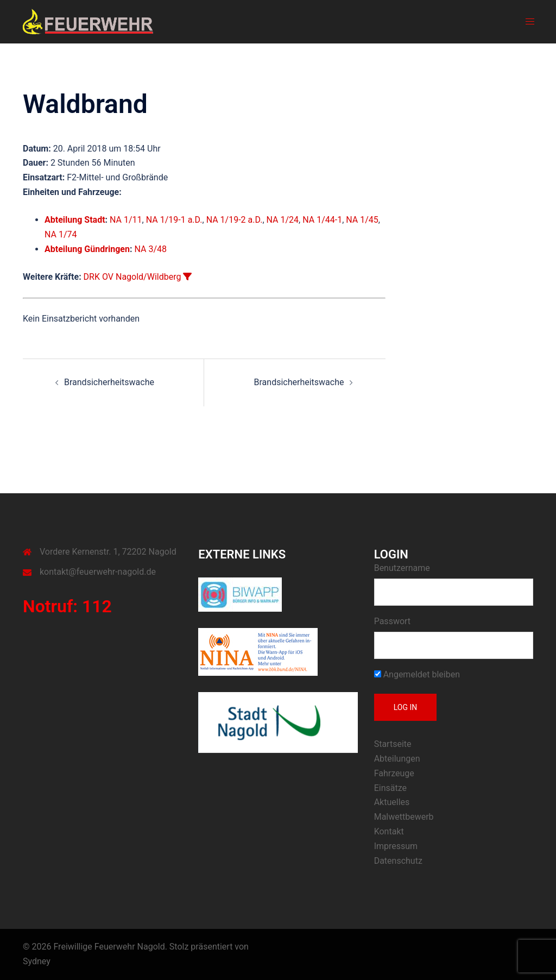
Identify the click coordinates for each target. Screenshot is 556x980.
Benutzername (402, 568)
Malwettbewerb (404, 817)
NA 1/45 (362, 220)
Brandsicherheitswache (109, 382)
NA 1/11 (126, 220)
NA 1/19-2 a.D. (235, 220)
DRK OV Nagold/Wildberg (132, 277)
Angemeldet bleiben (417, 674)
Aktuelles (392, 802)
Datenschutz (398, 861)
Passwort (392, 621)
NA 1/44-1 (322, 220)
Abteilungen (397, 759)
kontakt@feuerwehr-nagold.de (98, 572)
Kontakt (389, 831)
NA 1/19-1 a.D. (174, 220)
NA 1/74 (61, 234)
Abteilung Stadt (75, 220)
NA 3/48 (150, 249)
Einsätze (390, 788)
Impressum (396, 846)
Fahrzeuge (394, 773)
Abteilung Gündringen (87, 249)
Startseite (393, 744)
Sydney (37, 961)
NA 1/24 (283, 220)
